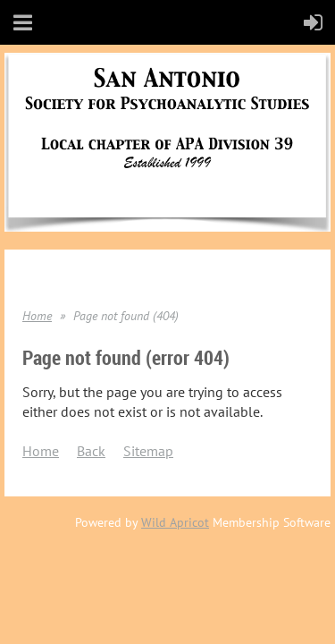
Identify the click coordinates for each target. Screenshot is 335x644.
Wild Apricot (175, 522)
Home (37, 316)
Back (91, 451)
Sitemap (148, 451)
